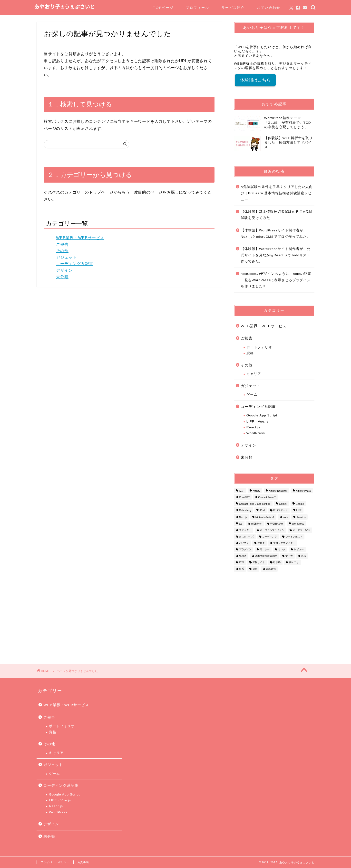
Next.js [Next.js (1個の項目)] (243, 517)
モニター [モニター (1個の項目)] (265, 550)
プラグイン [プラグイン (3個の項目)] (245, 550)
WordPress (256, 433)
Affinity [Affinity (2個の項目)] (257, 491)
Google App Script (262, 415)
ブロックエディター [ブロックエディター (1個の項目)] (284, 543)
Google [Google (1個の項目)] (300, 504)
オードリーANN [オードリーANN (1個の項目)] (302, 530)
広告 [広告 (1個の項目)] (304, 556)
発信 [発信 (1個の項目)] (255, 569)
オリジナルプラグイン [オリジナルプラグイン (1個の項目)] (272, 530)
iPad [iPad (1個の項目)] (262, 511)
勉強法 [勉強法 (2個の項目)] (243, 556)
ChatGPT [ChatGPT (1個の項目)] (244, 498)
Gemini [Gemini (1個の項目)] (283, 504)
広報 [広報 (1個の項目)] (242, 563)
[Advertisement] (274, 615)
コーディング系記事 (75, 264)
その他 (62, 251)
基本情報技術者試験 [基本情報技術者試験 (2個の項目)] (266, 556)
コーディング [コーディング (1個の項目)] (270, 537)
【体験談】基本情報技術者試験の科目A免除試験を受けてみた (277, 215)
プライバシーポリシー (55, 862)
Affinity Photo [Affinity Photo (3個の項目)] (303, 491)
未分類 (62, 277)
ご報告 (62, 244)
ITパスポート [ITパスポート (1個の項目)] (280, 511)
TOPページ (163, 8)
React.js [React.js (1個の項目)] (301, 517)
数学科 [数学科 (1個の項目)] (277, 563)
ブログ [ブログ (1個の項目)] (261, 543)
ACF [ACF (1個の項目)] (242, 491)
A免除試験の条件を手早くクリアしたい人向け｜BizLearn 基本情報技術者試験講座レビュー (277, 193)
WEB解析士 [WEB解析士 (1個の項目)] (277, 524)
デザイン (64, 270)
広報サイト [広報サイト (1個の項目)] (259, 563)
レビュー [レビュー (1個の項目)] (299, 550)
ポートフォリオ (259, 347)
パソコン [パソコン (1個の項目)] (244, 543)
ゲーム (252, 395)
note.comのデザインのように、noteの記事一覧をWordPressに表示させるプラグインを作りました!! (276, 280)
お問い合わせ (269, 8)
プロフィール (197, 8)
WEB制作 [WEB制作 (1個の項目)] (256, 524)
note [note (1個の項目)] (285, 517)
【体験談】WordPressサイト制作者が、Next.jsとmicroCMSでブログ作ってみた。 (276, 233)
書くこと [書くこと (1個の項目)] (294, 563)
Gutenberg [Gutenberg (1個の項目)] (245, 511)
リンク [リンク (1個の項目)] (282, 550)
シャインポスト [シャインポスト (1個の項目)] (294, 537)
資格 (250, 353)
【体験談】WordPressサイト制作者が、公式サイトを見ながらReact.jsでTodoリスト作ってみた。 (276, 255)
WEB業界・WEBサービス (80, 238)
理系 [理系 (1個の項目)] (242, 569)
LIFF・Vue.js (257, 421)
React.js (253, 427)
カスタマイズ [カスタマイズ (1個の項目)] (246, 537)
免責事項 (83, 862)
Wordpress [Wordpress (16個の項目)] (298, 524)
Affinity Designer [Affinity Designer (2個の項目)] (278, 491)
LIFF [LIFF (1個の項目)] (299, 511)
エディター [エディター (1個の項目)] (245, 530)
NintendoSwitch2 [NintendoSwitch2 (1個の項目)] (265, 517)
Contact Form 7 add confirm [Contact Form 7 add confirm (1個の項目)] (255, 504)
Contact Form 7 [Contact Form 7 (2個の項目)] (267, 498)
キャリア (254, 374)
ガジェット (66, 257)
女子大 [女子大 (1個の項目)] (289, 556)
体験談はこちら (255, 80)
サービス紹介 (233, 8)
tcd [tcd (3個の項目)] (241, 524)
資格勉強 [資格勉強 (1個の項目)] (271, 569)
